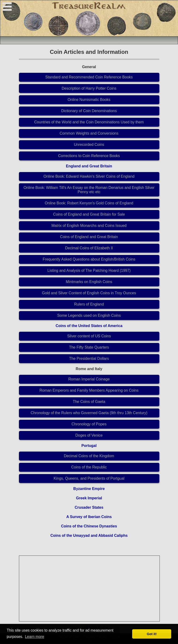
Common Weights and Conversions (89, 133)
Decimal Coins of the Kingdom (89, 456)
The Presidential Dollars (89, 359)
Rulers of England (89, 304)
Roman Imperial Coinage (89, 379)
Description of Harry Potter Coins (89, 88)
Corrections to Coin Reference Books (89, 156)
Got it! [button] (152, 634)
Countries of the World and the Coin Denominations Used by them (89, 122)
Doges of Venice (89, 435)
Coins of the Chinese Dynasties (89, 526)
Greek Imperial (89, 498)
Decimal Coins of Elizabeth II (89, 248)
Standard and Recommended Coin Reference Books (89, 77)
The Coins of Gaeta (89, 402)
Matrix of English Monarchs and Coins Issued (89, 226)
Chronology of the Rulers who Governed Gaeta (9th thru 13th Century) (89, 413)
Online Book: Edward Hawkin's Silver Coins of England (89, 176)
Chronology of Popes (89, 424)
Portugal (89, 446)
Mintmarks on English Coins (89, 282)
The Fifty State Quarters (89, 347)
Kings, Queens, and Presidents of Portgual (89, 478)
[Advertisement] (90, 589)
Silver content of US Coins (89, 336)
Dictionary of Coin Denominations (89, 111)
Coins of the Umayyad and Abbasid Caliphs (89, 535)
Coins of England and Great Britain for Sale (89, 214)
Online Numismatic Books (89, 100)
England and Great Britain (89, 166)
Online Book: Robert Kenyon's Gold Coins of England (89, 203)
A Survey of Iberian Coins (89, 517)
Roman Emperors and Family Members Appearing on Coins (89, 390)
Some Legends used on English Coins (89, 315)
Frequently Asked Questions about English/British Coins (89, 259)
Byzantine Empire (89, 489)
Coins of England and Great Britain (89, 237)
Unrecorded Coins (89, 145)
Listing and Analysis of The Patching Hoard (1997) (89, 270)
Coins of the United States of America (89, 326)
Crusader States (89, 507)
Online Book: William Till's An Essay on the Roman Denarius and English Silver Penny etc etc (89, 190)
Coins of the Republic (89, 467)
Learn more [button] (35, 637)
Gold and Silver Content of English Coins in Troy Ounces (89, 293)
